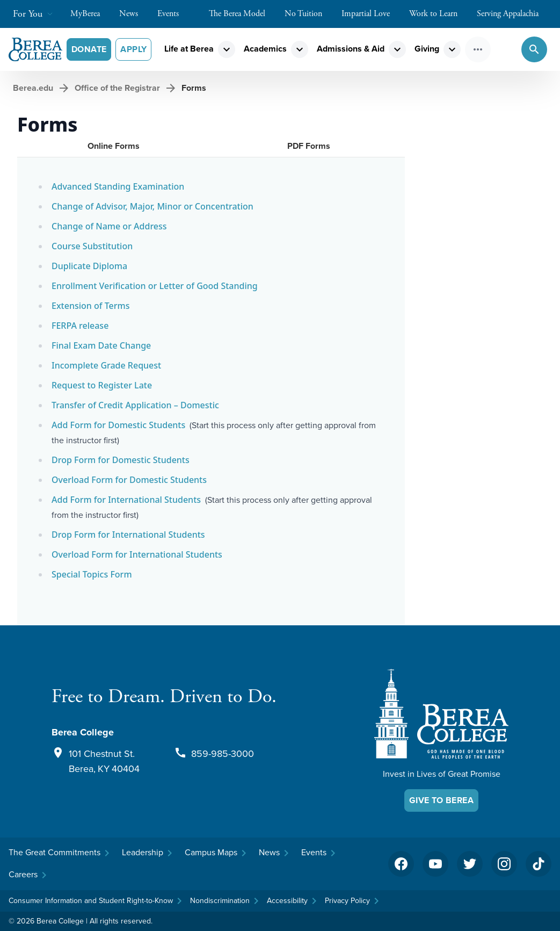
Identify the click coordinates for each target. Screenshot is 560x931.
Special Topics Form (92, 574)
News (134, 14)
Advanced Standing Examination (118, 186)
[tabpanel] (211, 391)
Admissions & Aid (351, 49)
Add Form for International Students (126, 500)
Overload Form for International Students (137, 554)
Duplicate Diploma (89, 266)
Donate (89, 49)
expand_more (227, 49)
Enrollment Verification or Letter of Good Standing (155, 286)
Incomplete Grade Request (106, 365)
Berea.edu (33, 88)
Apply (133, 49)
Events (173, 14)
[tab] (114, 146)
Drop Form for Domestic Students (121, 460)
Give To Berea (441, 800)
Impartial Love (371, 14)
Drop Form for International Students (128, 535)
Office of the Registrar (117, 88)
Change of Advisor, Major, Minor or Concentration (152, 206)
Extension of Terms (90, 306)
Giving (427, 49)
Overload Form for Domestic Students (129, 480)
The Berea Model (242, 14)
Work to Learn (439, 14)
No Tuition (309, 14)
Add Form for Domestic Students (118, 425)
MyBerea (90, 14)
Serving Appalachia (513, 14)
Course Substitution (92, 246)
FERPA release (80, 326)
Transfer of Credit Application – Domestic (135, 405)
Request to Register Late (102, 385)
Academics (265, 49)
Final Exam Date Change (101, 345)
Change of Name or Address (109, 226)
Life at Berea (189, 49)
